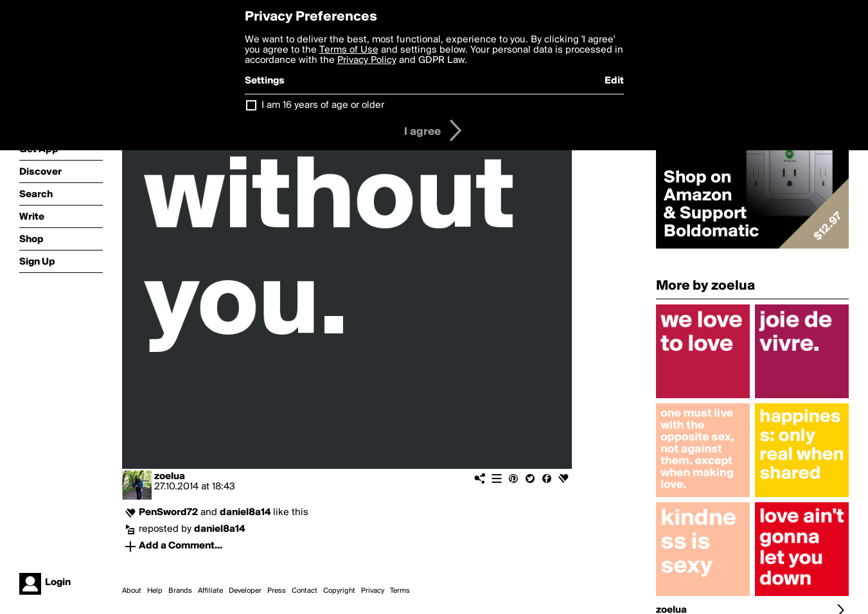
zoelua (170, 477)
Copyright (339, 591)
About (132, 591)
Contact (305, 591)
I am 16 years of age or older (323, 105)
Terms (400, 591)
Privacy (373, 591)
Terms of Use (349, 50)
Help (155, 591)
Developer (245, 591)
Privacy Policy (367, 60)
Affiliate (210, 591)
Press (277, 591)
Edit (614, 81)
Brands (180, 591)
